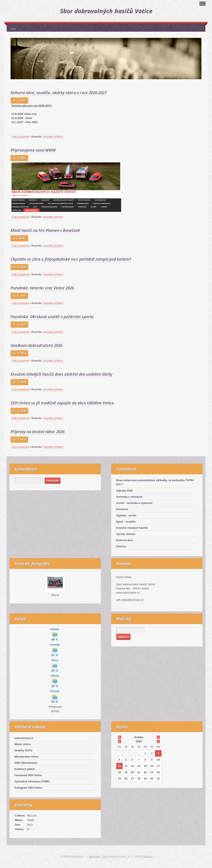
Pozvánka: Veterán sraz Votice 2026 (42, 288)
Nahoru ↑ (149, 857)
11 (119, 766)
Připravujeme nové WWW (33, 150)
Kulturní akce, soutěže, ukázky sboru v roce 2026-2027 (59, 93)
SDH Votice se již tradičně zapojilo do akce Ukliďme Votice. (63, 403)
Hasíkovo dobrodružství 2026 (36, 345)
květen (139, 737)
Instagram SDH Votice (28, 788)
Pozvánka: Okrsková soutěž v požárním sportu (52, 317)
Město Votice (23, 744)
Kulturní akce (125, 540)
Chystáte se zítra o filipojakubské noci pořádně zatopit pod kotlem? (71, 259)
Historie (121, 546)
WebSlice (95, 857)
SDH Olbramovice (26, 763)
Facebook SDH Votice (28, 775)
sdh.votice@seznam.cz (130, 600)
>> (158, 737)
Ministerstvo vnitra (26, 757)
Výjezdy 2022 (125, 491)
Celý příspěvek (20, 137)
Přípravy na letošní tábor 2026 (37, 432)
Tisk (105, 857)
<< (119, 737)
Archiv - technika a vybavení (134, 503)
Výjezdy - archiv (126, 515)
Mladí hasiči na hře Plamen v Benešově (45, 230)
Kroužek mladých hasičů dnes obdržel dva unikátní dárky (61, 374)
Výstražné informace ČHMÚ (32, 781)
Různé (55, 595)
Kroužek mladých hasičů (132, 528)
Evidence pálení (25, 769)
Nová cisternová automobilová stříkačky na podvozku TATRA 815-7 (155, 482)
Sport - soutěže (126, 522)
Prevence (122, 509)
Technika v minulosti (129, 497)
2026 (139, 741)
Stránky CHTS (23, 750)
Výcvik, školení (126, 534)
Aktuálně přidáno (53, 137)
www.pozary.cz (24, 738)
